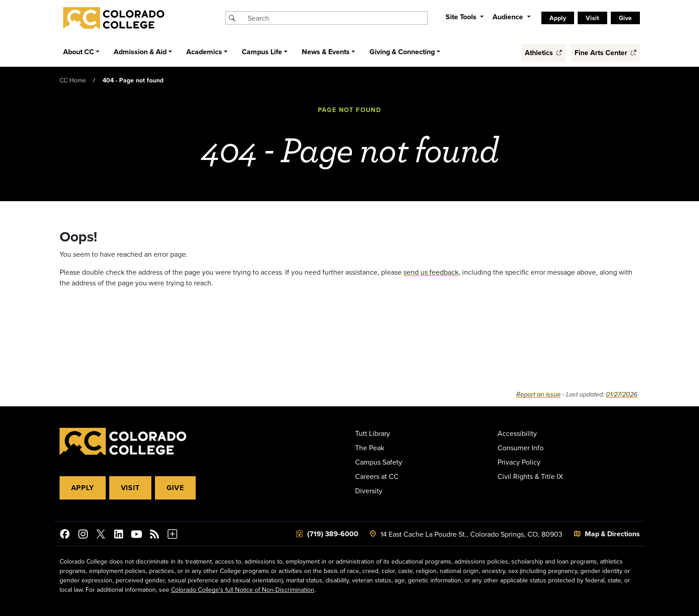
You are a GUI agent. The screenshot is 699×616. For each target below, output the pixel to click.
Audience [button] (509, 17)
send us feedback (431, 272)
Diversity (369, 491)
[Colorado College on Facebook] (65, 535)
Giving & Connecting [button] (402, 52)
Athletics (543, 53)
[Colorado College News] (154, 535)
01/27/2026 (622, 394)
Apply (558, 18)
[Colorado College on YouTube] (137, 535)
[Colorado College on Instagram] (83, 535)
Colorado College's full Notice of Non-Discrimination (243, 590)
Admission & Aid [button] (140, 52)
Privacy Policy (519, 462)
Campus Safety (379, 462)
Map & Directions (612, 534)
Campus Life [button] (262, 52)
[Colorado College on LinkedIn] (119, 535)
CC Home (73, 80)
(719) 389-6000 (333, 534)
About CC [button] (79, 52)
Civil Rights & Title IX (530, 476)
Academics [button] (204, 52)
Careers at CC (377, 476)
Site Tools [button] (462, 17)
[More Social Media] (172, 535)
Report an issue (538, 394)
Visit (592, 18)
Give (625, 18)
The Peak (370, 448)
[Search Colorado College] (336, 18)
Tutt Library (373, 433)
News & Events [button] (326, 52)
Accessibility (517, 433)
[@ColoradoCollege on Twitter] (101, 535)
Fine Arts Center (605, 53)
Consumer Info (521, 448)
